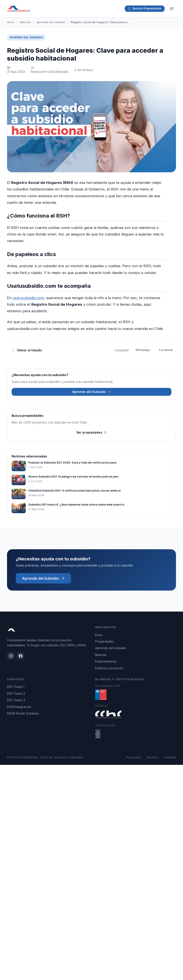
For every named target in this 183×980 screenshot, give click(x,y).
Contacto (170, 757)
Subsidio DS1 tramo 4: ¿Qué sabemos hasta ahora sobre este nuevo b (76, 505)
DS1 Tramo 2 (16, 693)
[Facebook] (21, 656)
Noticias (25, 22)
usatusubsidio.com (28, 298)
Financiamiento (106, 661)
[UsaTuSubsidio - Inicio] (19, 9)
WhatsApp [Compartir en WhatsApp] (143, 350)
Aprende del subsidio (51, 22)
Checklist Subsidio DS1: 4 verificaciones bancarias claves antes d (74, 491)
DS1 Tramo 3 (16, 700)
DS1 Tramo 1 (16, 687)
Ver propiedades (92, 432)
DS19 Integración (19, 707)
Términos (152, 757)
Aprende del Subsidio (91, 392)
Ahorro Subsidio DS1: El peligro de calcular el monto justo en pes (73, 477)
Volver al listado (27, 350)
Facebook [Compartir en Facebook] (166, 350)
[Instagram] (11, 656)
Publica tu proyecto (109, 668)
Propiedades (105, 641)
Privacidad (133, 757)
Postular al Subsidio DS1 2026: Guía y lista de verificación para (72, 463)
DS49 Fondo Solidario (23, 713)
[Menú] (172, 9)
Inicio (11, 22)
